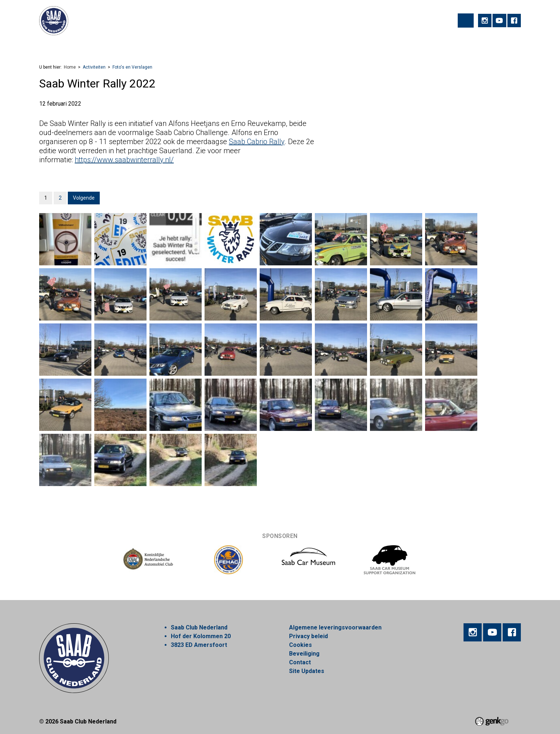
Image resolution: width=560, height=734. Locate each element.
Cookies (300, 645)
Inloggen (446, 46)
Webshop (261, 46)
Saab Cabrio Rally (257, 142)
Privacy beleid (308, 636)
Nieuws (227, 46)
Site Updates (307, 671)
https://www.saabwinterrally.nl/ (124, 160)
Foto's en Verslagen (132, 67)
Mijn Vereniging (349, 46)
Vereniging (118, 46)
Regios (196, 46)
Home (48, 46)
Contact (300, 662)
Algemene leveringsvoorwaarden (335, 627)
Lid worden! (159, 46)
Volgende (84, 198)
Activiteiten (77, 46)
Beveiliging (304, 654)
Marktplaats (300, 46)
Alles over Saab (402, 46)
